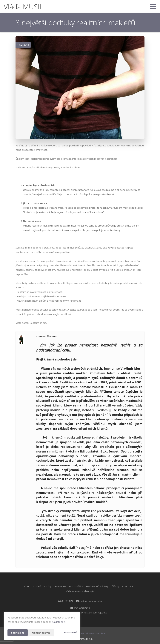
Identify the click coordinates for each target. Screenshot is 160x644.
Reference (58, 586)
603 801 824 (66, 601)
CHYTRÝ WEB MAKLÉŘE (92, 633)
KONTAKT (133, 586)
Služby (44, 586)
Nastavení (70, 632)
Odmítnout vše (43, 633)
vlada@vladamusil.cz (92, 601)
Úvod (20, 586)
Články (119, 586)
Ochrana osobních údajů (80, 591)
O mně (32, 586)
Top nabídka (76, 586)
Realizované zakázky (99, 586)
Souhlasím (18, 633)
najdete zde (58, 622)
